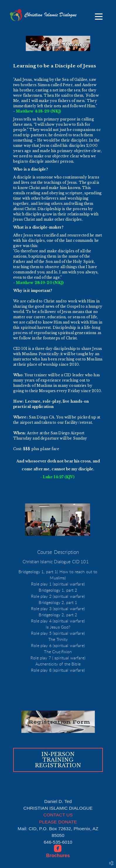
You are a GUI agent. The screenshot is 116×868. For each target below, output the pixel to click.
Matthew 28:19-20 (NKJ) (40, 283)
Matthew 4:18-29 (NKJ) (38, 111)
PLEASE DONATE (58, 822)
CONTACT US (58, 815)
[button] (58, 760)
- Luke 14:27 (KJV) (58, 477)
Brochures (58, 856)
